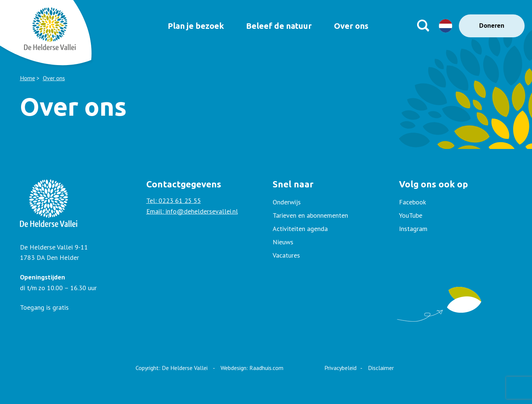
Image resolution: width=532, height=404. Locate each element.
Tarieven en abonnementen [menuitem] (310, 215)
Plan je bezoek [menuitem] (188, 26)
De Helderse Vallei (185, 368)
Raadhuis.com (266, 368)
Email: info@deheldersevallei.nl (192, 211)
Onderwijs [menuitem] (287, 202)
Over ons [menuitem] (354, 26)
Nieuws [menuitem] (283, 242)
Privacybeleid (340, 368)
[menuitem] (456, 202)
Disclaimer (381, 368)
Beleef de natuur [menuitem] (276, 26)
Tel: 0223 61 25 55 (174, 201)
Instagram (413, 229)
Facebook (412, 202)
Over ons (54, 78)
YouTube (411, 215)
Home (28, 78)
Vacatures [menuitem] (286, 255)
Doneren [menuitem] (492, 25)
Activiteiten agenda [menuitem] (300, 229)
